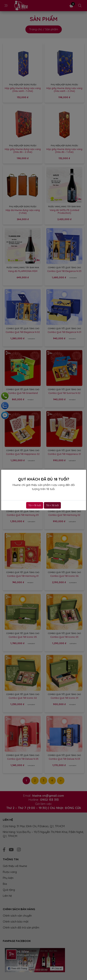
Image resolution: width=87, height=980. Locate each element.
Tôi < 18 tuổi (52, 505)
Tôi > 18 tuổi (35, 505)
